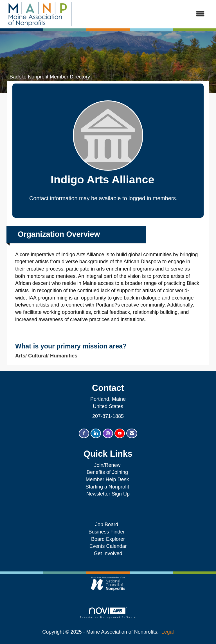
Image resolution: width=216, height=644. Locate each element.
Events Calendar (108, 546)
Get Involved (108, 553)
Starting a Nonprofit (107, 487)
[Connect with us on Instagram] (108, 434)
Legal (168, 632)
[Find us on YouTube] (120, 434)
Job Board (108, 524)
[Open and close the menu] (141, 14)
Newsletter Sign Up (108, 494)
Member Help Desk (107, 479)
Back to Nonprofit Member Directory (48, 77)
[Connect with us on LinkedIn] (96, 434)
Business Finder (108, 532)
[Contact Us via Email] (132, 434)
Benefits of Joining (107, 472)
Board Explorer (108, 539)
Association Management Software (108, 613)
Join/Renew (107, 465)
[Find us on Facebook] (84, 434)
